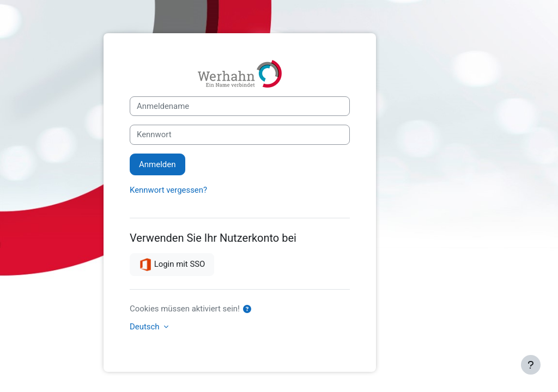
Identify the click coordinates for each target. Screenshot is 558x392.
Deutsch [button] (145, 327)
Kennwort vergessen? (168, 190)
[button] (250, 309)
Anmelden (157, 164)
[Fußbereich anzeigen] (531, 365)
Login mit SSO (172, 265)
